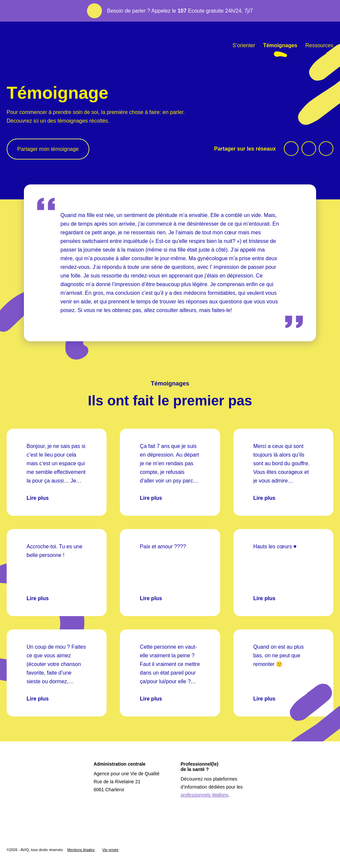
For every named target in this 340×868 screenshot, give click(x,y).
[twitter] (309, 149)
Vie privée (110, 850)
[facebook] (291, 149)
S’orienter (244, 45)
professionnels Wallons (204, 795)
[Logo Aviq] (37, 792)
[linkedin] (326, 149)
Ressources (319, 45)
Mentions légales (81, 850)
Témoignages (280, 45)
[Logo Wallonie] (27, 830)
